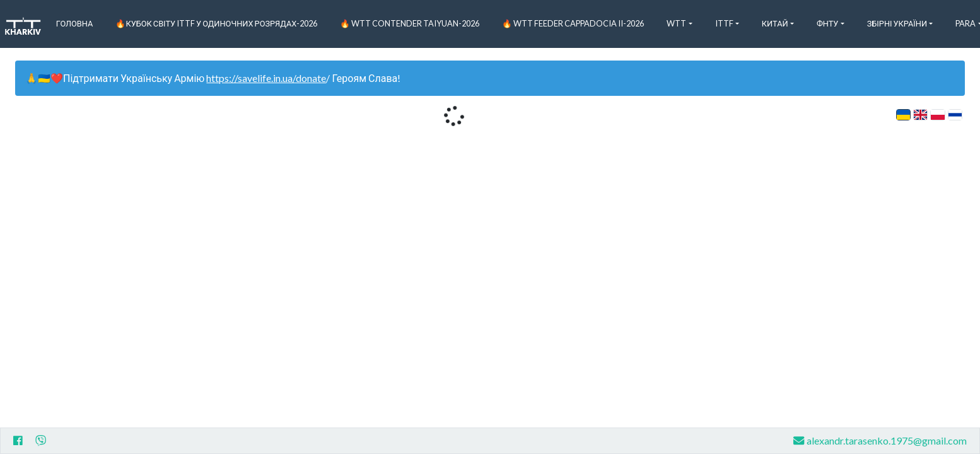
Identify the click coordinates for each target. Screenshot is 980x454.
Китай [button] (775, 23)
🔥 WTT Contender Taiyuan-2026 (410, 23)
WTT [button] (676, 23)
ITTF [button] (724, 23)
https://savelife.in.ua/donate (266, 78)
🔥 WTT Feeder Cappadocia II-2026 (573, 23)
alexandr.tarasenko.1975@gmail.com (880, 440)
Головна (75, 23)
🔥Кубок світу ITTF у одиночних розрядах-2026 (216, 23)
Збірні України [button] (897, 23)
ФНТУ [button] (828, 23)
